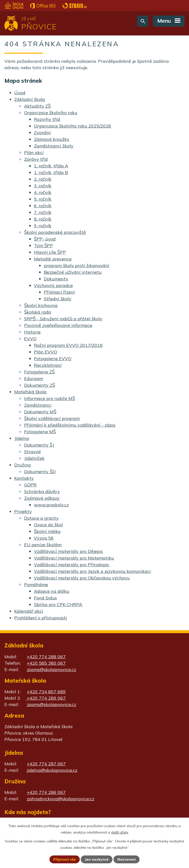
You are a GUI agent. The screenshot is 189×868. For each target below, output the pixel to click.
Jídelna (22, 438)
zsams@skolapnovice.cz (51, 669)
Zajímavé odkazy (42, 498)
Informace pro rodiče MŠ (50, 398)
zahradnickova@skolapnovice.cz (61, 799)
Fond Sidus (45, 598)
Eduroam (34, 378)
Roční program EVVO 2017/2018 (68, 345)
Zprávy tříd (36, 159)
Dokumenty (56, 279)
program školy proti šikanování (77, 265)
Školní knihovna (41, 305)
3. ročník (43, 186)
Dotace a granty (41, 518)
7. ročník (43, 212)
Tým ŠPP (43, 246)
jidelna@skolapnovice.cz (52, 770)
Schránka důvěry (42, 491)
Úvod (20, 93)
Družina (23, 465)
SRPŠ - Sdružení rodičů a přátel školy (63, 319)
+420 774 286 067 (46, 792)
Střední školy (58, 299)
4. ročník (43, 192)
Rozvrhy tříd (47, 119)
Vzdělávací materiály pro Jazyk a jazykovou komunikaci (92, 571)
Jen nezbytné (97, 859)
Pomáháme (36, 585)
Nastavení (126, 859)
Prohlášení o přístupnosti (41, 618)
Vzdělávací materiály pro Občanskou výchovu (82, 578)
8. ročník (43, 219)
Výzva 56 (44, 538)
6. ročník (43, 206)
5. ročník (43, 199)
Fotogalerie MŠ (40, 432)
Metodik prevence (53, 259)
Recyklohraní (48, 365)
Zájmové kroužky (52, 139)
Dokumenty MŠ (40, 412)
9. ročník (43, 226)
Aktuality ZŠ (37, 106)
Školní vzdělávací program (52, 418)
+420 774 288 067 (46, 657)
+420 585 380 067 (46, 663)
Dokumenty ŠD (40, 472)
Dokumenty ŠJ (39, 445)
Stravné (32, 452)
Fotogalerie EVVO (53, 359)
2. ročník (43, 179)
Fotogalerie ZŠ (39, 372)
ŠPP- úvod (45, 239)
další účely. (120, 832)
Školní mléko (47, 531)
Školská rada (38, 312)
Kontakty (24, 478)
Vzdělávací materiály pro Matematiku (74, 558)
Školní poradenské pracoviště (55, 232)
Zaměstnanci (38, 405)
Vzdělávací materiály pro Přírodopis (71, 565)
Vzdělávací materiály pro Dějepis (68, 551)
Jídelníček (34, 458)
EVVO (30, 339)
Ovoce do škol (48, 525)
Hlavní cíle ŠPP (50, 252)
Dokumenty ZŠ (40, 385)
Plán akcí (34, 153)
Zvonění (42, 133)
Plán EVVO (46, 352)
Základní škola (30, 99)
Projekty (23, 511)
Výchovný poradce (53, 285)
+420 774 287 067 (46, 764)
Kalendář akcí (29, 611)
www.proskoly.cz (51, 505)
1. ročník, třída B (51, 172)
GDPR (30, 485)
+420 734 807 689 (46, 692)
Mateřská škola (30, 392)
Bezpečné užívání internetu (73, 272)
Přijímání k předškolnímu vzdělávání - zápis (70, 425)
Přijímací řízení (59, 292)
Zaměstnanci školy (54, 146)
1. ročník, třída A (51, 166)
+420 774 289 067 (46, 698)
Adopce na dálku (52, 591)
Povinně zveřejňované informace (58, 325)
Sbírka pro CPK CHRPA (58, 604)
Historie (32, 332)
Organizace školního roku (51, 113)
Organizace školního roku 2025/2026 (73, 126)
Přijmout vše (65, 859)
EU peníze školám (43, 545)
